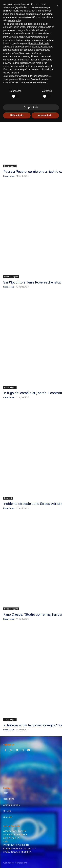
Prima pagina (10, 166)
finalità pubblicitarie (39, 43)
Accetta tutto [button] (45, 115)
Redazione (9, 176)
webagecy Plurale (15, 863)
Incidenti (8, 498)
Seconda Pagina (11, 277)
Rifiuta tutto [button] (17, 115)
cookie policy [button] (15, 20)
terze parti (8, 27)
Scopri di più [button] (31, 107)
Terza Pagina (10, 720)
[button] (58, 5)
